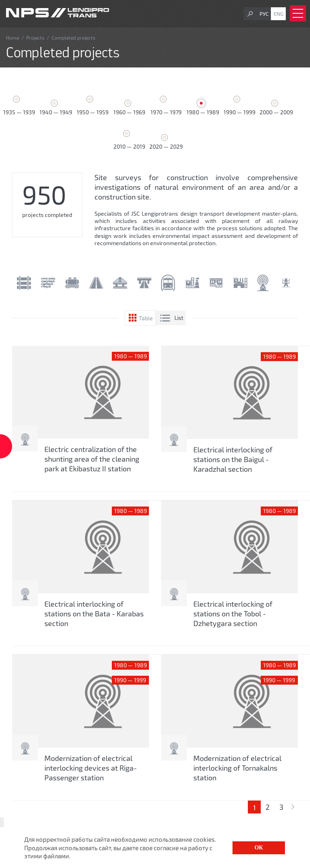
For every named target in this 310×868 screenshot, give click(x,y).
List (179, 318)
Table (146, 318)
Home (13, 38)
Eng (279, 14)
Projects (35, 38)
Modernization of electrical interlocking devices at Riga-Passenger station (91, 768)
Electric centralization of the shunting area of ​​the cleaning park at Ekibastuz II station (92, 459)
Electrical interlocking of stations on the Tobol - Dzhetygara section (233, 614)
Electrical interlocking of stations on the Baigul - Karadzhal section (233, 459)
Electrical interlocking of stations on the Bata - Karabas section (94, 614)
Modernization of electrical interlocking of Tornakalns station (237, 768)
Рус (264, 14)
